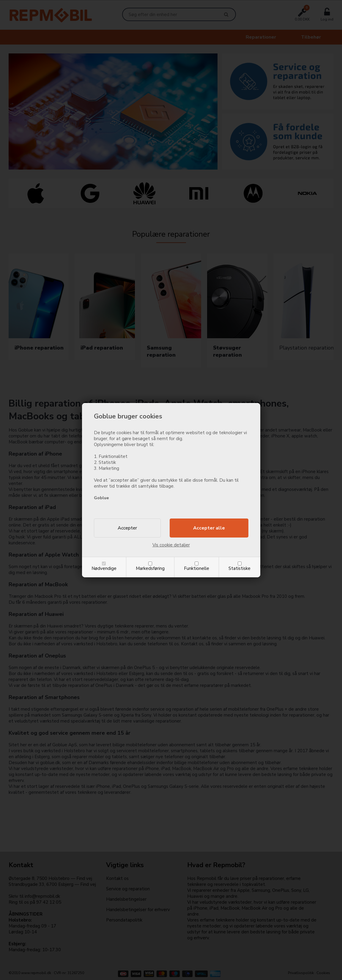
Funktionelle (197, 568)
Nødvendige (104, 568)
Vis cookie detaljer (171, 545)
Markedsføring (150, 568)
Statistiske (239, 568)
